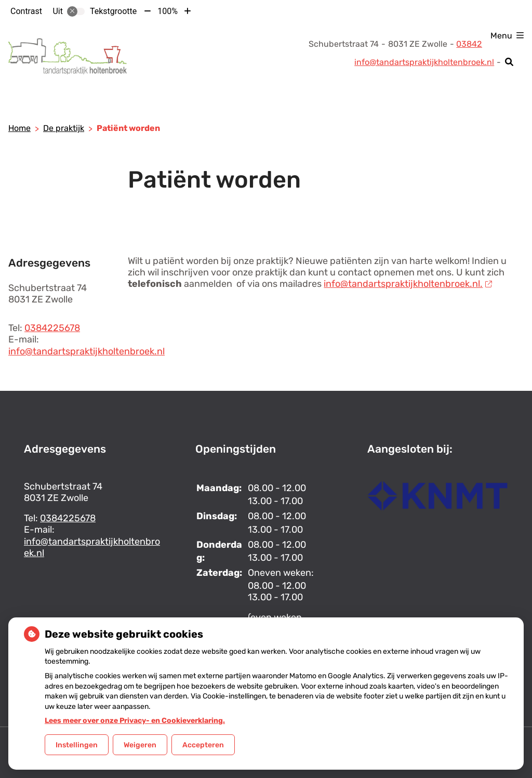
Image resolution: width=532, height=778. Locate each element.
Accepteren (203, 745)
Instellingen (77, 745)
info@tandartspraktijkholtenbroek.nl (424, 62)
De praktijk (64, 128)
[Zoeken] (509, 62)
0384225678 (52, 328)
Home (19, 128)
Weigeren (140, 745)
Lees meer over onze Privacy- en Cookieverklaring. (135, 721)
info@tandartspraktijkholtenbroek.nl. (408, 284)
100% (168, 11)
